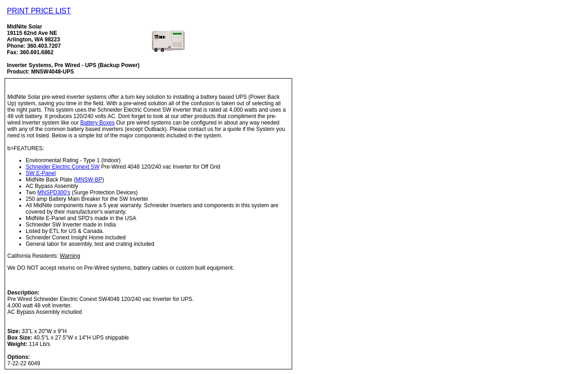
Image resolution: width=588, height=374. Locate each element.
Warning (70, 256)
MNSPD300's (54, 193)
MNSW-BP (89, 180)
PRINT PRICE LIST (39, 11)
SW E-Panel (41, 173)
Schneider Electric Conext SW (63, 167)
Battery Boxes (98, 123)
